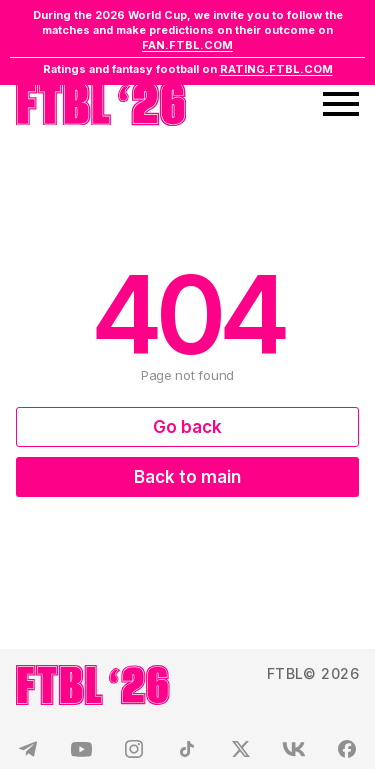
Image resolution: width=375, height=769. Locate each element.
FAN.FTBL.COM (187, 45)
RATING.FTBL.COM (276, 69)
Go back (187, 427)
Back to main (187, 477)
